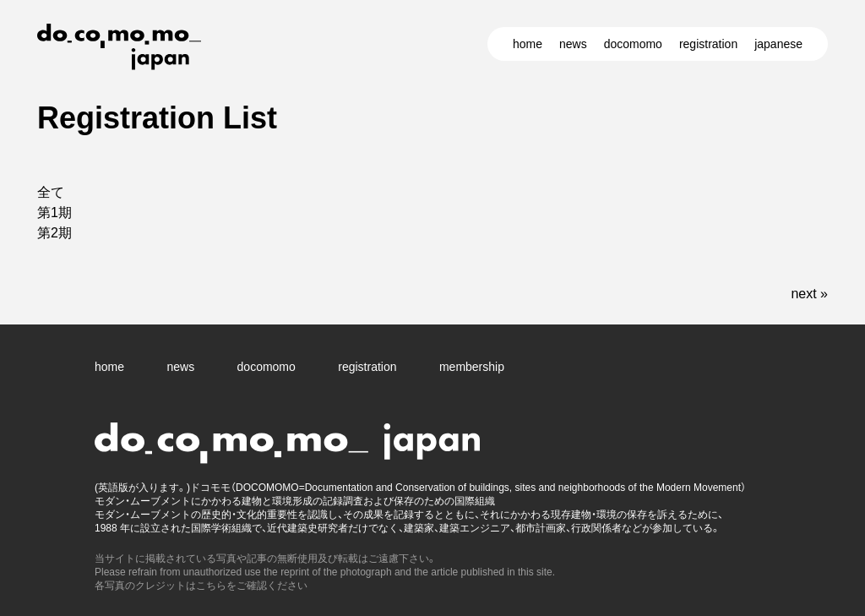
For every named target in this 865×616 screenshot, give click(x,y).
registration (708, 44)
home (528, 44)
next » (809, 294)
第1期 (54, 213)
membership (472, 367)
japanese (778, 44)
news (573, 44)
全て (51, 192)
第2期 (54, 233)
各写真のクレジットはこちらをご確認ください (201, 586)
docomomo (633, 44)
